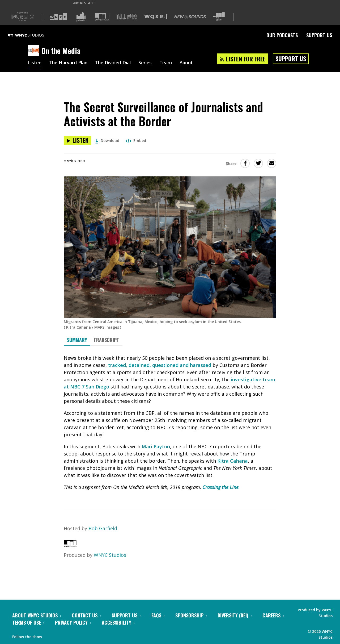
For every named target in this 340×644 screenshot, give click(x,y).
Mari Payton (156, 446)
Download (107, 141)
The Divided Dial (117, 63)
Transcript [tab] (106, 340)
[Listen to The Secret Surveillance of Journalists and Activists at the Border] (77, 141)
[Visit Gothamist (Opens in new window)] (81, 17)
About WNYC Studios (37, 615)
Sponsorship (191, 615)
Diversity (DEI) (235, 615)
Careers (273, 615)
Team (173, 63)
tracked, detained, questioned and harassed (160, 365)
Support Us (319, 35)
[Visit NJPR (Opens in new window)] (127, 17)
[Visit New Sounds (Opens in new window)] (190, 17)
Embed (136, 141)
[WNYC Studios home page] (33, 35)
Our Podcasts (282, 35)
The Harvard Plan (70, 63)
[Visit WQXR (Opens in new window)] (156, 17)
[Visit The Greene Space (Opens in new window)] (219, 17)
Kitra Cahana (233, 461)
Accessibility (118, 622)
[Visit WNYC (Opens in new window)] (58, 17)
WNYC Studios (110, 555)
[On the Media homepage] (35, 51)
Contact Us (86, 615)
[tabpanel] (170, 423)
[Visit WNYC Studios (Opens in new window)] (102, 17)
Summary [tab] (77, 340)
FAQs (158, 615)
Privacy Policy (73, 622)
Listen (35, 63)
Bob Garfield (103, 528)
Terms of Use (28, 622)
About (194, 63)
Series (151, 63)
